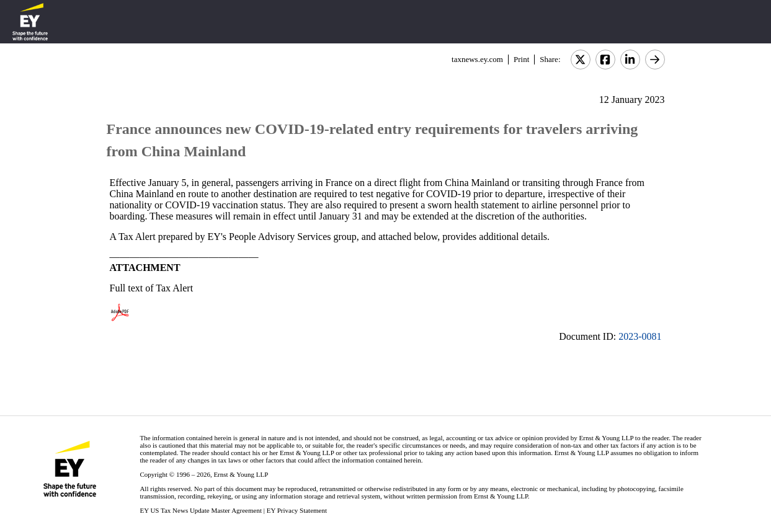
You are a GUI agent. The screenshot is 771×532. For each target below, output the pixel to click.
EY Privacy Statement (297, 510)
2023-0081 (640, 336)
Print (521, 59)
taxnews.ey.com (477, 59)
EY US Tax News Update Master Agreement (201, 510)
